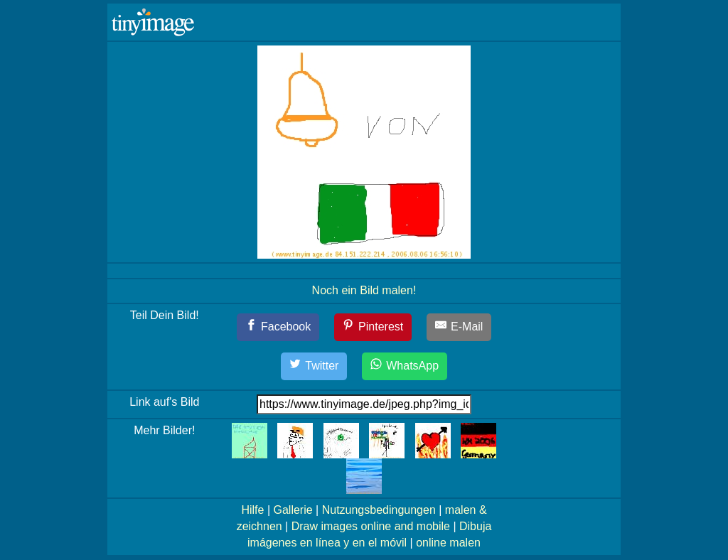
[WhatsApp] (405, 366)
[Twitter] (314, 366)
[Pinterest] (373, 327)
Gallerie (293, 510)
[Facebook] (278, 327)
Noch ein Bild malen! (364, 290)
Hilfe (252, 510)
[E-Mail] (459, 327)
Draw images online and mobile (371, 526)
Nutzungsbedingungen (379, 510)
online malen (448, 543)
